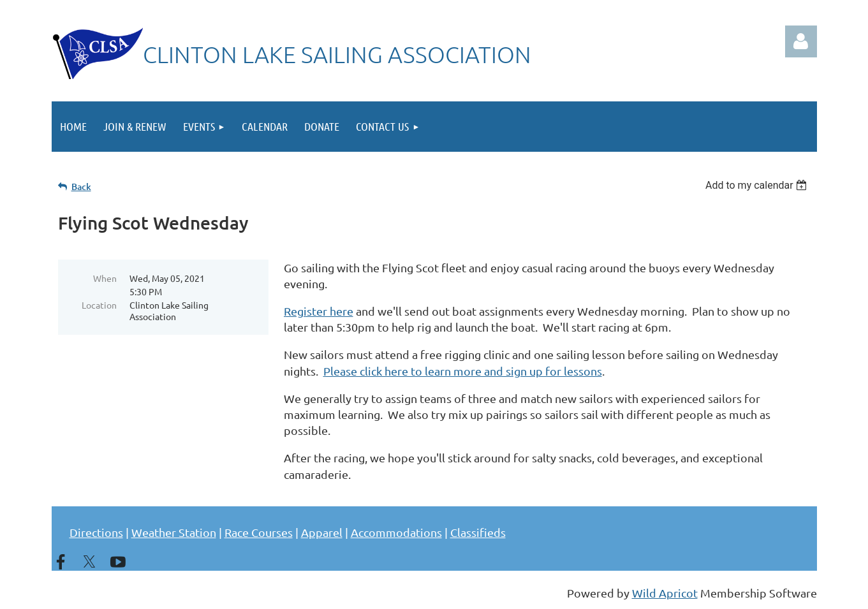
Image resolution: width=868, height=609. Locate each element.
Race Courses (259, 532)
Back (81, 187)
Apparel (322, 532)
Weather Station (174, 532)
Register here (319, 311)
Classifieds (478, 532)
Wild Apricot (665, 593)
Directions (96, 532)
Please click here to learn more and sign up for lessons (463, 371)
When (105, 278)
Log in (801, 41)
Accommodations (396, 532)
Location (99, 305)
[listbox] (758, 185)
